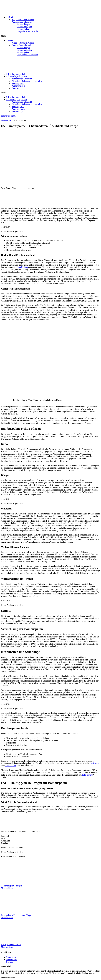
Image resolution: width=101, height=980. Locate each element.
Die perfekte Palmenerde (27, 31)
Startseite (6, 120)
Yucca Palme (11, 766)
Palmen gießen (23, 29)
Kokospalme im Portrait (11, 945)
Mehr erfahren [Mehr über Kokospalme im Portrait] (7, 947)
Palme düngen (18, 88)
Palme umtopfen (18, 86)
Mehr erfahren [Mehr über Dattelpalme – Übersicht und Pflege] (7, 918)
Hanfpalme (94, 763)
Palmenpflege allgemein (22, 22)
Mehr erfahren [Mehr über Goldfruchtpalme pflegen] (7, 888)
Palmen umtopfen (24, 27)
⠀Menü (10, 17)
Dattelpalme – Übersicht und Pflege (16, 915)
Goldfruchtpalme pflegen (12, 886)
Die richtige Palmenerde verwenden (27, 81)
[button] (50, 36)
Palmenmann (88, 775)
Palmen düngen (23, 24)
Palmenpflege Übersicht (22, 79)
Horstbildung (22, 267)
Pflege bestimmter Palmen (23, 20)
